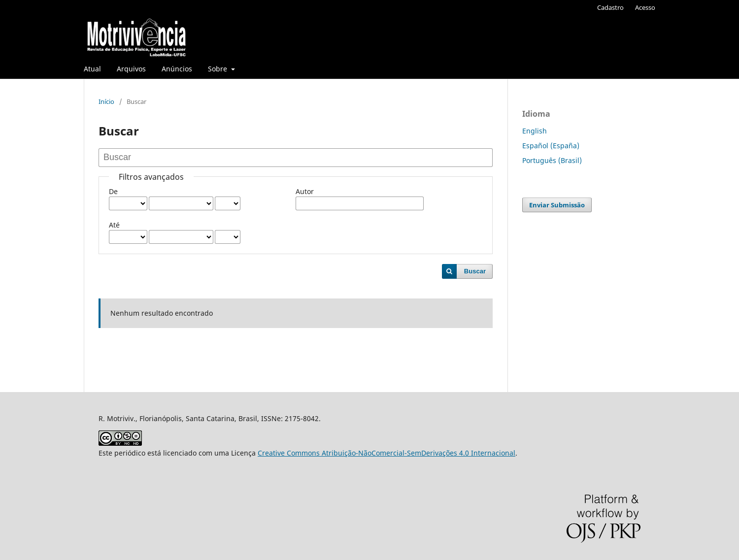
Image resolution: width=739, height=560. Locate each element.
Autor (305, 191)
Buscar (475, 271)
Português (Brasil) (552, 160)
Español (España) (551, 146)
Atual (92, 69)
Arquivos (131, 69)
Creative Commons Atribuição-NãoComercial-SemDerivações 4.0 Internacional (386, 453)
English (535, 131)
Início (106, 101)
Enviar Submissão (557, 205)
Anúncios (177, 69)
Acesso (645, 7)
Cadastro (610, 7)
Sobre (218, 69)
